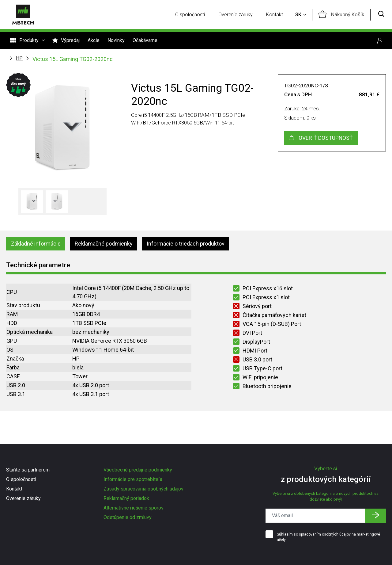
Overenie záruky (236, 15)
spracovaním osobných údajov (325, 534)
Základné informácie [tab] (36, 244)
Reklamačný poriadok (126, 498)
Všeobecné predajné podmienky (138, 470)
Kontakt (275, 15)
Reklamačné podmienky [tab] (104, 244)
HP (19, 58)
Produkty (27, 40)
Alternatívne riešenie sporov (134, 508)
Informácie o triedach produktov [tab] (186, 244)
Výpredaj (66, 40)
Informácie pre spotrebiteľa (133, 479)
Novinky (116, 40)
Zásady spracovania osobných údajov (143, 489)
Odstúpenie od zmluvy (128, 517)
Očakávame (145, 40)
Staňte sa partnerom (28, 470)
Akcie (94, 40)
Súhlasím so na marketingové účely (328, 537)
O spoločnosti (190, 15)
